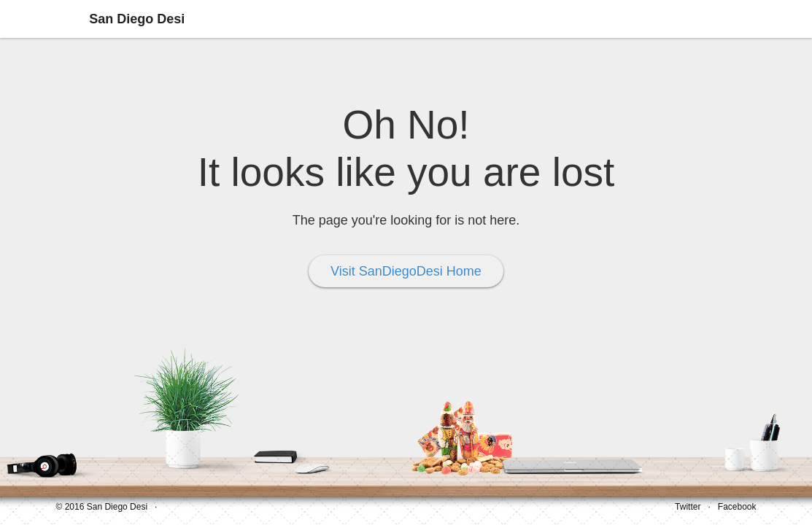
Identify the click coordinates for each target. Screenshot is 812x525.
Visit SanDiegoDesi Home (406, 271)
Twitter (688, 507)
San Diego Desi (137, 19)
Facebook (737, 507)
